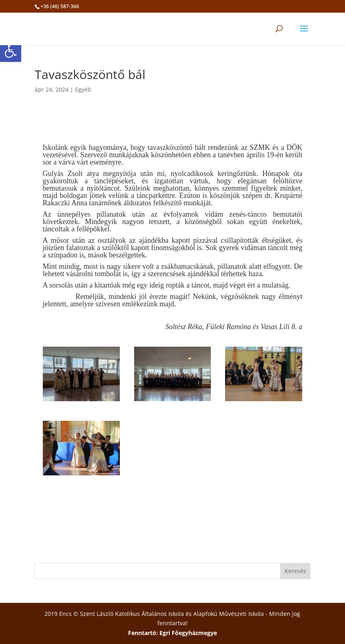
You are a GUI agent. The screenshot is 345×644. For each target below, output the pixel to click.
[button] (11, 51)
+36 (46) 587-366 (60, 6)
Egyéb (83, 89)
